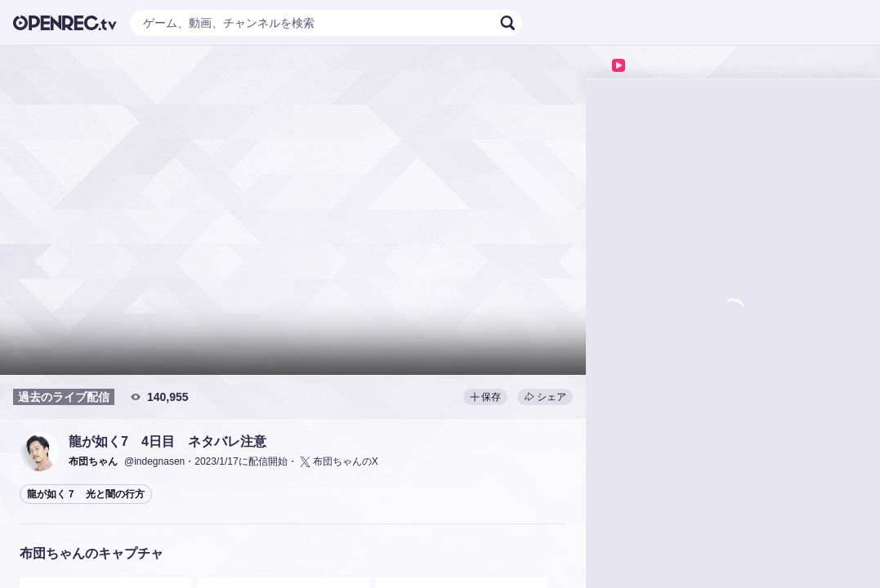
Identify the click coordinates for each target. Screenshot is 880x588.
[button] (39, 452)
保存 (485, 397)
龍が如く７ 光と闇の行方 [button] (86, 494)
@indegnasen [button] (154, 461)
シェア (545, 397)
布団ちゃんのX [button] (338, 462)
